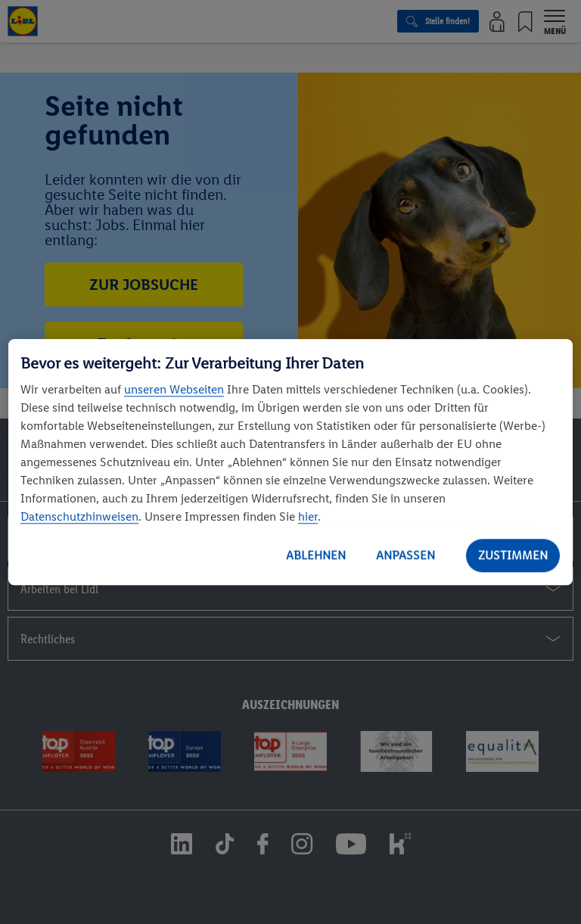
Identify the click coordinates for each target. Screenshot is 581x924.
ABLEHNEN (316, 555)
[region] (290, 462)
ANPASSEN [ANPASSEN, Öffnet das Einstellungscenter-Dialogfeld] (405, 555)
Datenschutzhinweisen (79, 516)
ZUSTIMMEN (513, 555)
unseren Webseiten (174, 389)
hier (308, 516)
